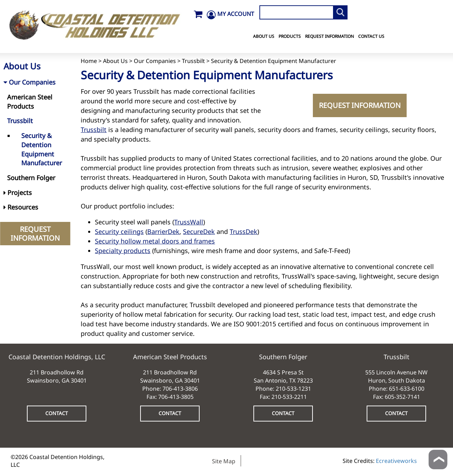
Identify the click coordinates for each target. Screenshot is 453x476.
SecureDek (199, 231)
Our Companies (155, 61)
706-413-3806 (180, 389)
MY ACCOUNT (236, 14)
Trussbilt (193, 61)
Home (89, 61)
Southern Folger (31, 178)
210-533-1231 (293, 389)
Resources (21, 207)
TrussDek (243, 231)
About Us (264, 36)
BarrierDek (163, 231)
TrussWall (189, 222)
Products (290, 36)
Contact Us (371, 36)
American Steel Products (30, 102)
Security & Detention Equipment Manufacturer (42, 149)
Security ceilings (119, 231)
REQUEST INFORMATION (360, 105)
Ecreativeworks (396, 461)
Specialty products (123, 251)
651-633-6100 (407, 389)
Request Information (329, 36)
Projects (18, 193)
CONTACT (57, 413)
